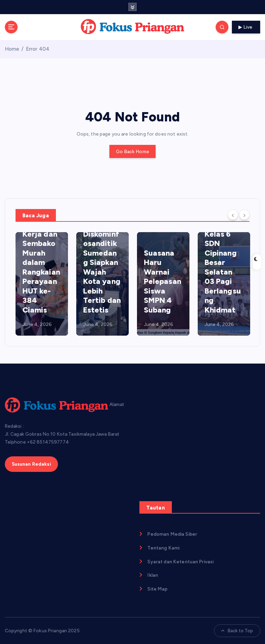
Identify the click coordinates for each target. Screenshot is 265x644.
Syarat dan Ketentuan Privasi (180, 562)
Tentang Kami (163, 548)
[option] (42, 284)
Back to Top (237, 631)
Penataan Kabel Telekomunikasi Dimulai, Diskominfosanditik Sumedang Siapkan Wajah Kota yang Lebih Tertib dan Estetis (102, 248)
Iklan (153, 575)
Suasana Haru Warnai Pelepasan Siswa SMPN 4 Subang (163, 281)
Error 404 (38, 49)
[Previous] (233, 215)
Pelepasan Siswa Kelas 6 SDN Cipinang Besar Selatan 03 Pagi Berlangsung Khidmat (223, 262)
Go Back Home (132, 151)
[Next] (244, 215)
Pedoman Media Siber (172, 534)
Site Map (157, 589)
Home (12, 49)
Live (246, 27)
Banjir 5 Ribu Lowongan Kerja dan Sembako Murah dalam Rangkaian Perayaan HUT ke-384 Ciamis (41, 258)
